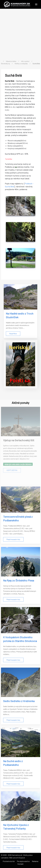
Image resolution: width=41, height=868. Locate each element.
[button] (36, 4)
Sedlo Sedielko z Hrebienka (19, 701)
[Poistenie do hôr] (20, 364)
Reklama (35, 861)
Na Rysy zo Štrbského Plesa (19, 580)
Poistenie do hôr (9, 861)
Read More (13, 334)
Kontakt (20, 864)
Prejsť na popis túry (13, 539)
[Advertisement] (20, 35)
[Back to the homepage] (17, 4)
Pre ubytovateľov (23, 861)
